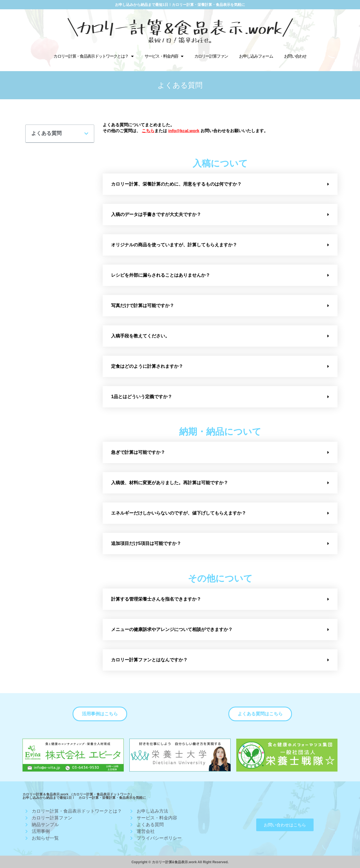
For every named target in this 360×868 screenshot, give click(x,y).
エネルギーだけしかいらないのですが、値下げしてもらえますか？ (179, 513)
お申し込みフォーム (256, 56)
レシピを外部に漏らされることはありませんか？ (161, 275)
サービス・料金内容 (164, 56)
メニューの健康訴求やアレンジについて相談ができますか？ (172, 629)
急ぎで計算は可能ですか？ (138, 452)
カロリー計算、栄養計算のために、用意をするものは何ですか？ (176, 184)
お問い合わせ (295, 56)
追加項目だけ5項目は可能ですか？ (146, 543)
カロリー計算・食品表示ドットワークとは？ (93, 56)
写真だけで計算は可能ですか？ (143, 306)
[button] (100, 714)
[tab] (220, 184)
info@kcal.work (184, 131)
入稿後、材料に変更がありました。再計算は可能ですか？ (170, 483)
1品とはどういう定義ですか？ (142, 397)
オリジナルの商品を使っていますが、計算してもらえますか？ (174, 245)
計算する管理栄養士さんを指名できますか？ (156, 599)
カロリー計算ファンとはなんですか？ (149, 660)
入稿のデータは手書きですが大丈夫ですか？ (156, 214)
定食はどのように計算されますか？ (147, 366)
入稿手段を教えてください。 (140, 336)
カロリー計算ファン (211, 56)
